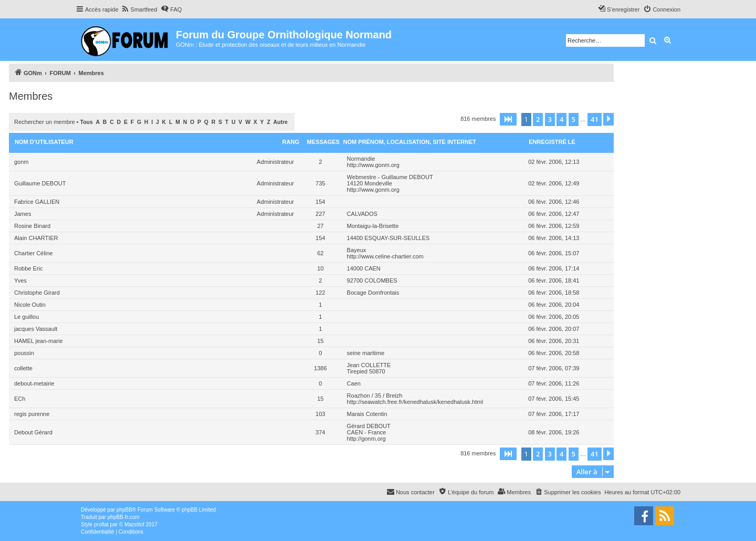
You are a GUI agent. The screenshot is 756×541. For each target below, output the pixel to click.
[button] (508, 119)
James (23, 214)
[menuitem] (139, 9)
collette (23, 368)
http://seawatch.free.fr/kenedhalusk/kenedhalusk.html (415, 402)
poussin (24, 353)
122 (320, 293)
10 (320, 268)
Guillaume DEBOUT (40, 183)
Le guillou (27, 317)
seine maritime (366, 353)
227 (320, 214)
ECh (20, 399)
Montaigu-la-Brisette (373, 226)
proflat (101, 524)
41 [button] (595, 119)
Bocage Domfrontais (373, 293)
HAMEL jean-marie (39, 341)
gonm (22, 162)
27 (320, 226)
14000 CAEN (364, 268)
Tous (87, 122)
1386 (320, 368)
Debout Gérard (33, 432)
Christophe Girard (37, 293)
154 (320, 202)
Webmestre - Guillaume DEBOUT (390, 177)
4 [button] (561, 119)
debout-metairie (34, 383)
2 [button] (538, 119)
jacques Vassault (36, 329)
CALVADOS (362, 214)
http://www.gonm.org (373, 165)
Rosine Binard (32, 226)
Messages (323, 142)
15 (320, 341)
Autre (281, 122)
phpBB (124, 510)
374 (320, 432)
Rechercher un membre (45, 122)
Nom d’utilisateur (44, 142)
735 (320, 183)
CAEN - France (367, 432)
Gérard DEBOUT (369, 426)
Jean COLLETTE (369, 365)
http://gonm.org (366, 439)
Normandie (361, 159)
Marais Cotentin (367, 414)
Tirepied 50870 (366, 371)
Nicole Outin (30, 305)
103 (320, 414)
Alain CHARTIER (36, 238)
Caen (354, 383)
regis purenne (32, 414)
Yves (20, 280)
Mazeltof (134, 524)
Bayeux (357, 250)
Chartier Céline (33, 253)
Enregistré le (552, 142)
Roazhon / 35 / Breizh (375, 396)
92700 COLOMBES (372, 280)
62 (320, 253)
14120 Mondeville (370, 183)
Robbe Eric (28, 268)
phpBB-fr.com (124, 517)
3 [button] (550, 119)
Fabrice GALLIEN (37, 202)
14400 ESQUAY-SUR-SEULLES (388, 238)
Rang (291, 142)
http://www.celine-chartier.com (385, 256)
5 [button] (574, 119)
